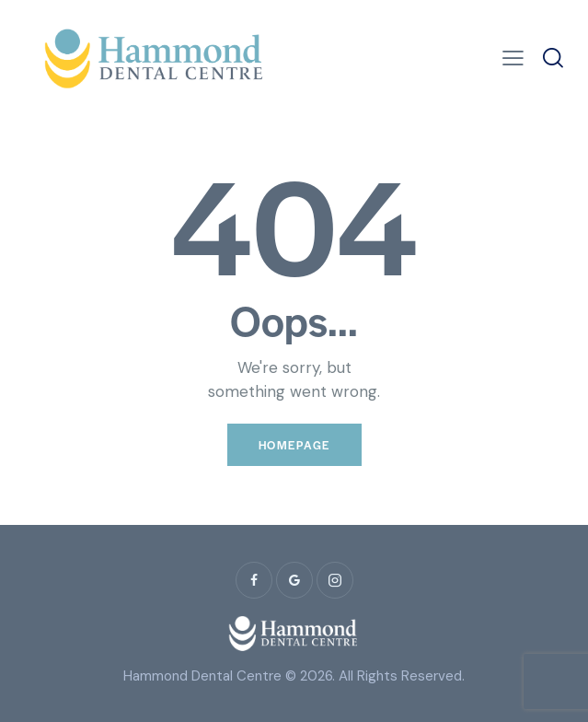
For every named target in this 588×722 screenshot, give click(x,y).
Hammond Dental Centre (202, 676)
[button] (513, 58)
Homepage (294, 445)
